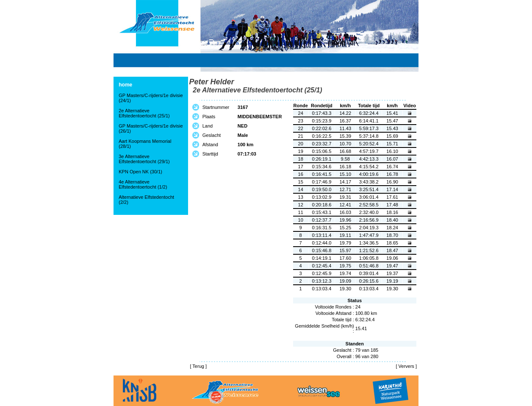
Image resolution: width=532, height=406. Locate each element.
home (125, 85)
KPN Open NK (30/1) (140, 172)
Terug (198, 366)
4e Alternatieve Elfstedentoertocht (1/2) (143, 184)
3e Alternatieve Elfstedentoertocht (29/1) (144, 159)
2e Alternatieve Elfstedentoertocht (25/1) (144, 113)
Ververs (406, 366)
